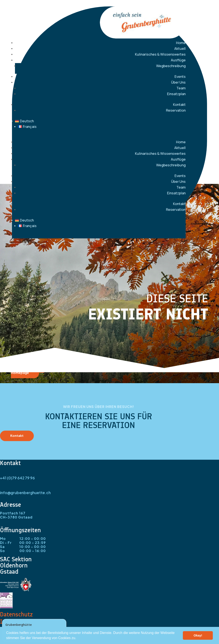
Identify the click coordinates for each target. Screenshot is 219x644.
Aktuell (180, 49)
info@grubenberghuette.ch (25, 493)
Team (181, 88)
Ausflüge (178, 60)
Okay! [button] (198, 635)
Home (181, 43)
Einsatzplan (176, 94)
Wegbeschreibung (171, 66)
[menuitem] (100, 121)
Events (180, 77)
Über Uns (178, 82)
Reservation (176, 110)
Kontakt (179, 105)
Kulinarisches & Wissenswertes (160, 54)
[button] (78, 638)
